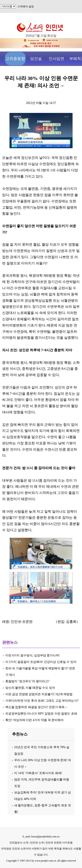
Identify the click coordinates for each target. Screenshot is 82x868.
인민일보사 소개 (19, 843)
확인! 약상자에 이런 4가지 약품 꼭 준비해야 (35, 720)
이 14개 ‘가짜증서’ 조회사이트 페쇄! (38, 773)
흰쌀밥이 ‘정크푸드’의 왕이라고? (28, 681)
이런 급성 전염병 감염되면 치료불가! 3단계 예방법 (39, 694)
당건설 (36, 59)
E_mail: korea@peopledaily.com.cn (41, 837)
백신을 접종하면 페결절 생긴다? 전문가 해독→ (37, 707)
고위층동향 (15, 59)
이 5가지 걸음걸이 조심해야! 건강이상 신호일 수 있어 (41, 662)
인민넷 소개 (37, 843)
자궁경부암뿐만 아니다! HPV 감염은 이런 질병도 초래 (41, 714)
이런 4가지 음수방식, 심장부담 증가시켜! (33, 655)
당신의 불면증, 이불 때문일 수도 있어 (30, 688)
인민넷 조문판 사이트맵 (59, 843)
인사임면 (56, 59)
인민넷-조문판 (22, 622)
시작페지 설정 (26, 6)
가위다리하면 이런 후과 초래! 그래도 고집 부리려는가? (42, 701)
